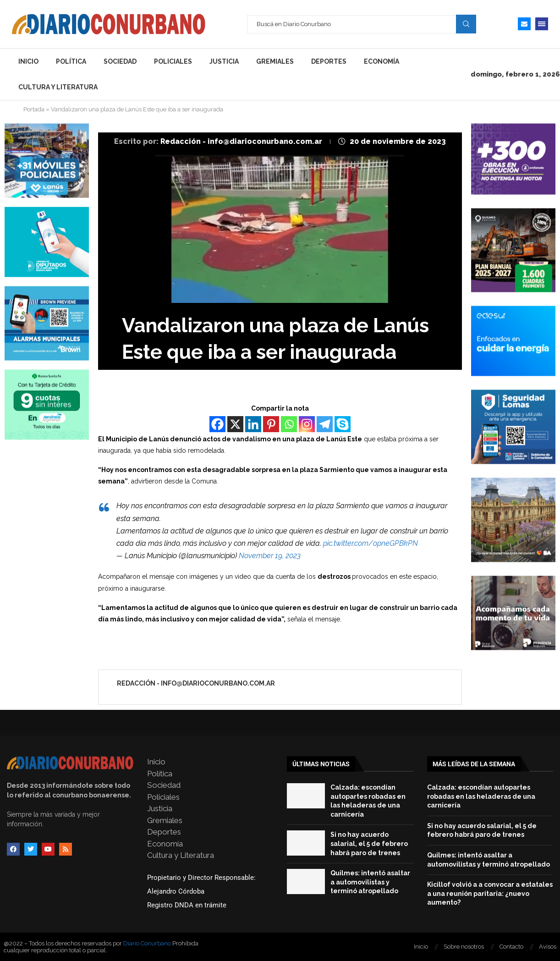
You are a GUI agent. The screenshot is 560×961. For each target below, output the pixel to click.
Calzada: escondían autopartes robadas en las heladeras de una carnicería (481, 796)
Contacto (511, 947)
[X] (235, 424)
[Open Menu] (542, 24)
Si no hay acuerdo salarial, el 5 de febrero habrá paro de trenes (369, 843)
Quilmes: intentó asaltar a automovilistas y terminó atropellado (370, 882)
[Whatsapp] (289, 424)
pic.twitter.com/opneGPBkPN (371, 543)
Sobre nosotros (464, 947)
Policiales (173, 61)
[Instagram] (307, 424)
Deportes (329, 61)
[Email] (524, 24)
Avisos (548, 947)
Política (71, 61)
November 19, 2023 (270, 556)
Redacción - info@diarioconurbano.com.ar (242, 141)
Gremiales (275, 61)
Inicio (28, 61)
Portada (34, 109)
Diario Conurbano (147, 943)
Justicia (224, 61)
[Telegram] (325, 424)
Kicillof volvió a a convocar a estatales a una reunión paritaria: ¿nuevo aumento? (490, 893)
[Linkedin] (253, 424)
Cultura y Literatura (58, 87)
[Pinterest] (271, 424)
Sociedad (120, 61)
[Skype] (343, 424)
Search (466, 24)
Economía (382, 61)
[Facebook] (217, 424)
